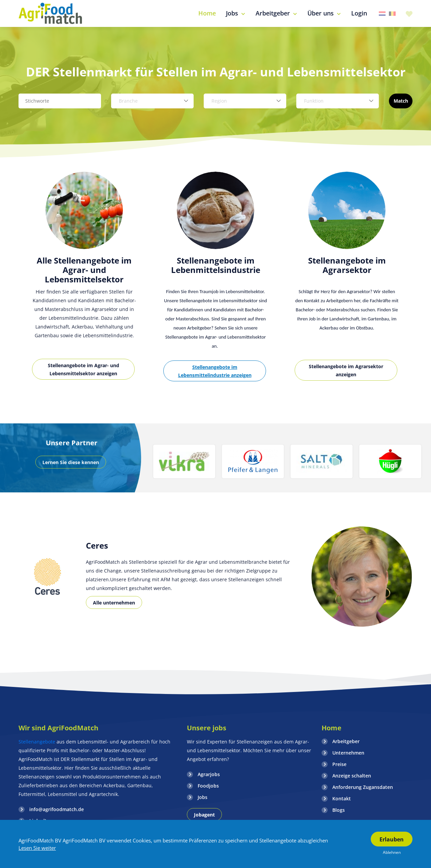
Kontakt (342, 798)
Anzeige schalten (352, 776)
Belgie (392, 14)
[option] (84, 283)
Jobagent (204, 815)
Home (331, 728)
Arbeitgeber (346, 741)
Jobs (203, 797)
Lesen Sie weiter (37, 848)
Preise (339, 764)
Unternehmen (348, 753)
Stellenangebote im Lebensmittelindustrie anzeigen (215, 371)
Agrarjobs (209, 774)
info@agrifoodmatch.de (57, 809)
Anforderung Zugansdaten (363, 787)
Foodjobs (208, 786)
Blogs (339, 810)
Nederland (382, 14)
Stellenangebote (38, 742)
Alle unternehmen (114, 603)
